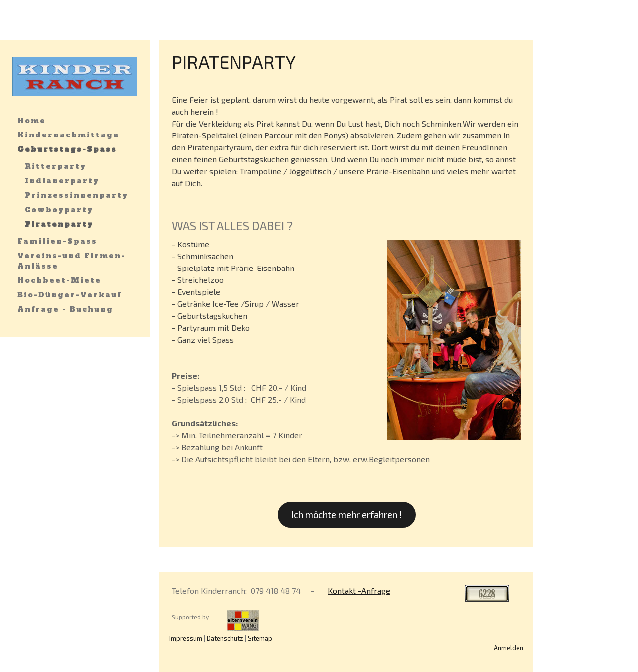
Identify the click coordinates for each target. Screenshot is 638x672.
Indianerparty (62, 181)
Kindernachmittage (68, 135)
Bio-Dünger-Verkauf (69, 295)
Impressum (186, 638)
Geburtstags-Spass (67, 149)
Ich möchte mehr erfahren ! (347, 514)
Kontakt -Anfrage (359, 591)
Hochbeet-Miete (59, 280)
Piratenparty (59, 224)
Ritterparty (56, 166)
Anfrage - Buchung (65, 309)
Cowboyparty (59, 210)
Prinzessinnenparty (77, 195)
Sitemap (260, 638)
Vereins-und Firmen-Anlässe (72, 261)
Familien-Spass (57, 241)
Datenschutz (225, 638)
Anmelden (509, 648)
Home (32, 121)
